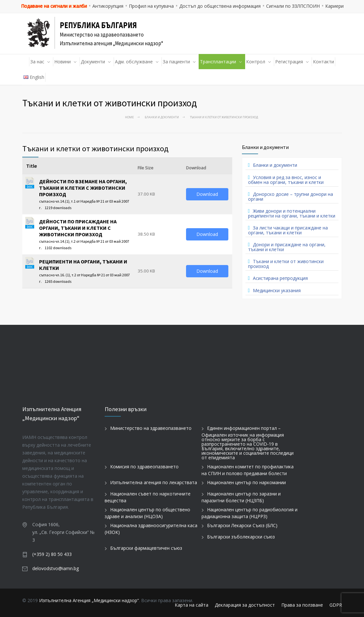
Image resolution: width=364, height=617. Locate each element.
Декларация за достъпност (245, 605)
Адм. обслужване (134, 62)
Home (129, 117)
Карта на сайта (192, 605)
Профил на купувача (151, 6)
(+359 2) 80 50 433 (52, 554)
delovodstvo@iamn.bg (56, 568)
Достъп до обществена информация (220, 6)
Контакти (323, 62)
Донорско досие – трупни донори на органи (291, 197)
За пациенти (176, 62)
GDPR (336, 605)
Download (207, 194)
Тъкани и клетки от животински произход (286, 264)
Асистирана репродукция (280, 278)
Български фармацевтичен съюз (146, 548)
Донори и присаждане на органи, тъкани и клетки (287, 247)
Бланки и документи (162, 117)
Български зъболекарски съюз (241, 537)
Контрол (256, 62)
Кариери (334, 6)
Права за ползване (302, 605)
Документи (93, 62)
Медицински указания (277, 290)
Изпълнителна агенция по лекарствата (154, 482)
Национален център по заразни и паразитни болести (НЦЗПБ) (241, 497)
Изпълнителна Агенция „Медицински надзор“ (89, 600)
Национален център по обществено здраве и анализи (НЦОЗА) (147, 513)
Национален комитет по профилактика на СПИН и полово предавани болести (248, 470)
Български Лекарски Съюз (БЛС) (242, 525)
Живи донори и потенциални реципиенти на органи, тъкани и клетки (292, 213)
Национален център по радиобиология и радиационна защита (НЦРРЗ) (250, 513)
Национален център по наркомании (246, 482)
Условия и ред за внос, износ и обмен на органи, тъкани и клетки (286, 180)
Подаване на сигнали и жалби (54, 6)
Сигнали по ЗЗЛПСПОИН (293, 6)
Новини (62, 62)
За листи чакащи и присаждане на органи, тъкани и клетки (288, 230)
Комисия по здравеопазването (144, 467)
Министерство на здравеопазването (151, 428)
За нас (37, 62)
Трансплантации (218, 62)
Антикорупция (108, 6)
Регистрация (289, 62)
